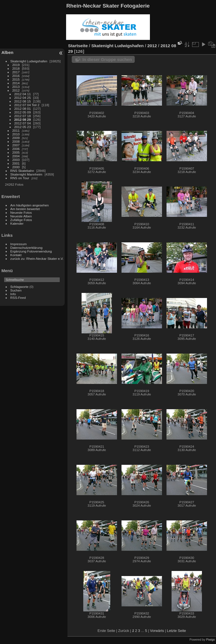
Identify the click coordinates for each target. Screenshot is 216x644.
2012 (16, 90)
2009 (16, 138)
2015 (16, 79)
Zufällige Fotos (21, 220)
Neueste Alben (21, 216)
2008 (16, 141)
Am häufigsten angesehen (30, 205)
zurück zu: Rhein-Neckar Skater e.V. (37, 259)
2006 (16, 149)
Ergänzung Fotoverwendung (31, 251)
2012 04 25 (23, 98)
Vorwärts (157, 631)
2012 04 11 (23, 94)
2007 (16, 145)
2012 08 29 (23, 120)
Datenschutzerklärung (26, 248)
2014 (16, 83)
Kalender (17, 223)
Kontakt (16, 255)
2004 (16, 156)
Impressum (19, 244)
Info (13, 294)
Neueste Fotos (21, 212)
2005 (16, 152)
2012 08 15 (23, 101)
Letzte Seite (177, 631)
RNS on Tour (20, 178)
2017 (16, 72)
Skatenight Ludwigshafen (29, 61)
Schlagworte (20, 287)
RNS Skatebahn (22, 171)
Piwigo (211, 640)
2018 (16, 68)
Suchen (16, 290)
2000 (16, 167)
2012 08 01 (23, 109)
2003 (16, 160)
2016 (16, 76)
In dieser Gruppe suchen (107, 59)
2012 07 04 (23, 123)
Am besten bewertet (25, 209)
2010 (16, 134)
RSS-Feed (18, 298)
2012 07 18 (23, 116)
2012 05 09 (23, 112)
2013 (16, 87)
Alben (7, 52)
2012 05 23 (23, 127)
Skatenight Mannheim (26, 174)
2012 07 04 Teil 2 (27, 105)
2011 (16, 130)
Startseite (78, 46)
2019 (16, 65)
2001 (16, 163)
